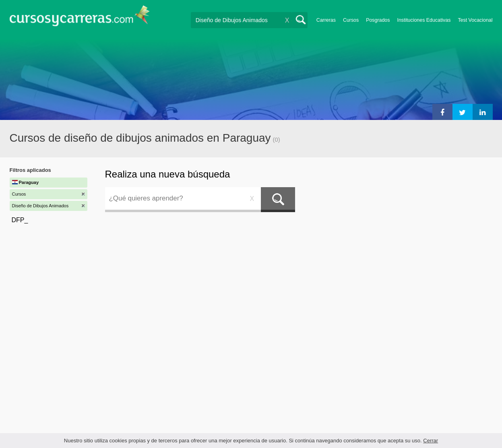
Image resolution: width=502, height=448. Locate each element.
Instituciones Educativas (424, 20)
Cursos (351, 20)
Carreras (326, 20)
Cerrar (431, 441)
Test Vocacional (475, 20)
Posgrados (378, 20)
